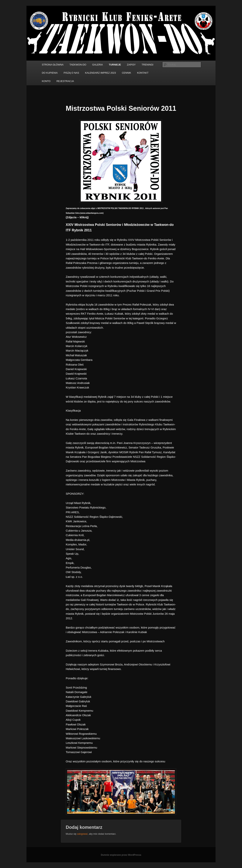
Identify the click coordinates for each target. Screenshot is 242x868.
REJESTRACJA (65, 81)
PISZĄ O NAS (71, 73)
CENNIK (126, 73)
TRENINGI (147, 65)
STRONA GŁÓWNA (53, 65)
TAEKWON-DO (78, 65)
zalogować (82, 834)
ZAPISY (131, 65)
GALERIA (98, 65)
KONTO (46, 81)
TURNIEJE (115, 65)
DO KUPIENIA (50, 73)
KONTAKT (143, 73)
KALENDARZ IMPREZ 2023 (100, 73)
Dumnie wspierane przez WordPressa (121, 855)
